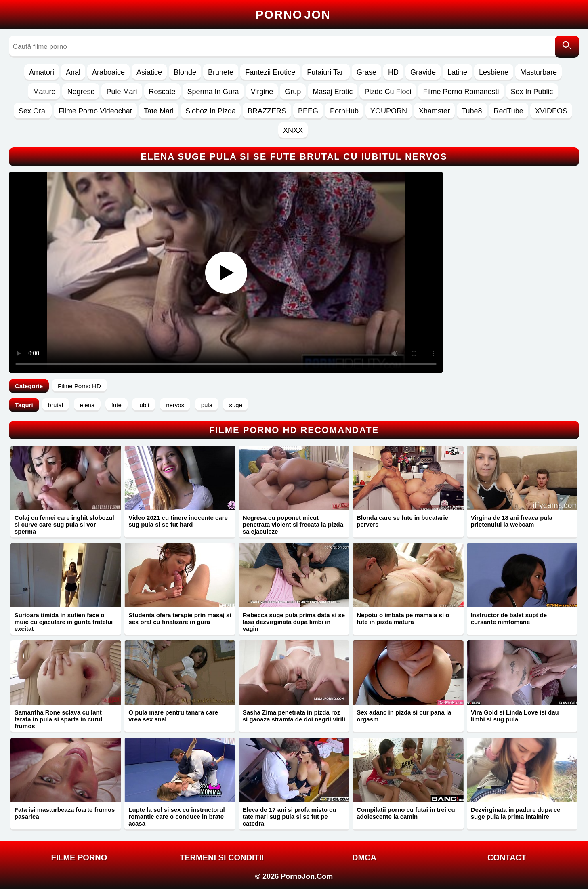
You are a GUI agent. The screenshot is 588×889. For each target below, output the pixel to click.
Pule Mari (122, 92)
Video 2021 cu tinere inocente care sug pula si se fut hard (178, 521)
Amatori (42, 72)
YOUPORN (389, 111)
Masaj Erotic (333, 92)
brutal (56, 405)
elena (87, 405)
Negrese (81, 92)
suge (236, 405)
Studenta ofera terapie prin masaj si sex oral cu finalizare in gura (180, 618)
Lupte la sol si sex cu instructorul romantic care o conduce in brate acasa (176, 816)
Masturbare (539, 72)
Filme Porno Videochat (95, 111)
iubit (144, 405)
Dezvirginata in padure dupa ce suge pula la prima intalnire (516, 813)
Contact (507, 857)
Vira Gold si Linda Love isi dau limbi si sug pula (515, 716)
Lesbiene (494, 72)
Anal (73, 72)
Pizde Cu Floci (388, 92)
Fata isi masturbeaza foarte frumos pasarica (65, 813)
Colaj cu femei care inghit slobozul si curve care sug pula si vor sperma (64, 524)
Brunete (221, 72)
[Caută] (567, 47)
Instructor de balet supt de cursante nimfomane (509, 618)
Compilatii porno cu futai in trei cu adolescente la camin (406, 813)
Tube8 (472, 111)
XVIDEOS (551, 111)
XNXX (293, 130)
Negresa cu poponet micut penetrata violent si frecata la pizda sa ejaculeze (293, 524)
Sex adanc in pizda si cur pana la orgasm (404, 716)
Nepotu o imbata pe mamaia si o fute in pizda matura (403, 618)
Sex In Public (532, 92)
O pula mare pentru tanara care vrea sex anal (173, 716)
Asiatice (149, 72)
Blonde (185, 72)
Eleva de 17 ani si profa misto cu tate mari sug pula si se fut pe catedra (290, 816)
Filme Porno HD (79, 386)
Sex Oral (33, 111)
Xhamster (434, 111)
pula (207, 405)
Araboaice (108, 72)
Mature (44, 92)
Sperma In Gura (213, 92)
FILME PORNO (79, 857)
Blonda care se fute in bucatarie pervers (402, 521)
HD (393, 72)
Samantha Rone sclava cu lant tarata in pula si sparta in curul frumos (59, 719)
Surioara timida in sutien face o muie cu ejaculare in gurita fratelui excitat (64, 622)
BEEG (308, 111)
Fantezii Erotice (270, 72)
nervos (175, 405)
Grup (293, 92)
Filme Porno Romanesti (461, 92)
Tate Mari (159, 111)
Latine (457, 72)
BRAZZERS (267, 111)
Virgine (262, 92)
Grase (366, 72)
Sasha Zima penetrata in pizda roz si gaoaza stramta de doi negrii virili (294, 716)
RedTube (509, 111)
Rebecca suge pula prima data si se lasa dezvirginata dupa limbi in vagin (294, 622)
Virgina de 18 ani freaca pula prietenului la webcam (512, 521)
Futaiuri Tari (326, 72)
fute (117, 405)
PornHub (344, 111)
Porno (293, 15)
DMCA (364, 857)
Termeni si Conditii (222, 857)
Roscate (162, 92)
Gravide (423, 72)
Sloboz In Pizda (211, 111)
